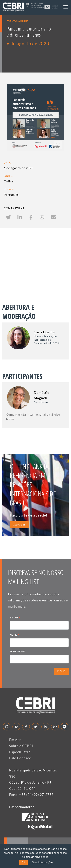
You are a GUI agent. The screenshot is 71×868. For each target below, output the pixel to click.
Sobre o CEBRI (21, 746)
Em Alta (15, 740)
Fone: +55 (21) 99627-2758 (31, 795)
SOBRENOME (18, 651)
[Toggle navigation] (66, 7)
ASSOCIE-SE (19, 525)
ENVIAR (61, 671)
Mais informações (43, 862)
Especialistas (20, 752)
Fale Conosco (20, 758)
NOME (15, 635)
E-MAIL (15, 618)
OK (23, 862)
